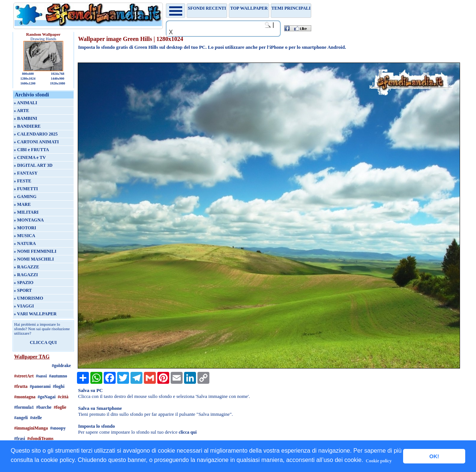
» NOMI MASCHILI (34, 259)
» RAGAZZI (26, 275)
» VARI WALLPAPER (35, 314)
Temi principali (291, 8)
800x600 (28, 74)
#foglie (60, 407)
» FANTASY (26, 173)
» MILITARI (26, 212)
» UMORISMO (28, 298)
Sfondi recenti (207, 8)
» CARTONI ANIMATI (36, 142)
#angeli (21, 418)
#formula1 (24, 407)
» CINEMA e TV (30, 157)
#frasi (20, 438)
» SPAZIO (24, 283)
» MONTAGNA (29, 220)
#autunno (58, 376)
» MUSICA (25, 236)
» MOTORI (25, 228)
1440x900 (58, 79)
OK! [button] (434, 456)
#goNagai (46, 397)
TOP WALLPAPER (249, 8)
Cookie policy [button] (379, 461)
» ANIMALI (25, 103)
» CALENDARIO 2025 (36, 134)
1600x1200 (28, 83)
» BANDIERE (27, 126)
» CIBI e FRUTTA (31, 150)
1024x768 (58, 74)
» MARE (22, 204)
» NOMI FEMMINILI (35, 251)
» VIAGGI (24, 306)
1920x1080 (58, 83)
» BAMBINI (25, 118)
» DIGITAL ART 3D (33, 165)
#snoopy (58, 428)
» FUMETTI (26, 189)
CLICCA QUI (43, 342)
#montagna (25, 397)
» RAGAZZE (26, 267)
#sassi (41, 376)
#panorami (40, 386)
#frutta (21, 386)
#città (63, 397)
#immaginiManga (31, 428)
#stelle (36, 418)
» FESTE (22, 181)
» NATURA (25, 243)
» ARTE (21, 111)
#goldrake (61, 366)
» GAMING (25, 197)
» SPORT (23, 290)
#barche (44, 407)
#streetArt (24, 376)
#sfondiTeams (40, 438)
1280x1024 (28, 79)
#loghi (59, 386)
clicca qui (187, 432)
